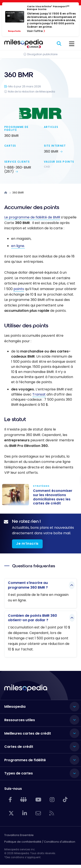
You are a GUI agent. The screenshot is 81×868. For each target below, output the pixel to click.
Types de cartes (19, 773)
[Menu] (72, 44)
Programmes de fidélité (25, 760)
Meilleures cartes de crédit (28, 733)
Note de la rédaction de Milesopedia (31, 92)
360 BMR (51, 151)
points (19, 289)
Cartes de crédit (19, 747)
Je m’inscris (27, 544)
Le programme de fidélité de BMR (32, 217)
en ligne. (18, 246)
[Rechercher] (59, 44)
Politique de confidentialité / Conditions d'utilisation (40, 842)
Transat (39, 394)
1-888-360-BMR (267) (18, 169)
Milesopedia (15, 707)
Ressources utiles (20, 720)
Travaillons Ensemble (19, 835)
